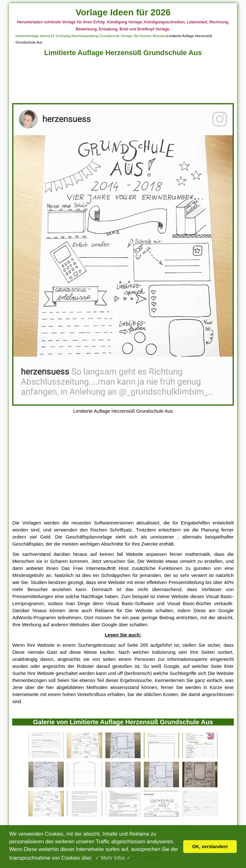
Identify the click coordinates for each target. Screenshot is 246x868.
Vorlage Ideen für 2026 (123, 12)
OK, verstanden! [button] (210, 847)
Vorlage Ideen (38, 36)
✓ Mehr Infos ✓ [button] (113, 858)
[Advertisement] (123, 82)
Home (20, 36)
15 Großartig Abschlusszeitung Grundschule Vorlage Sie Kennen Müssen (108, 36)
